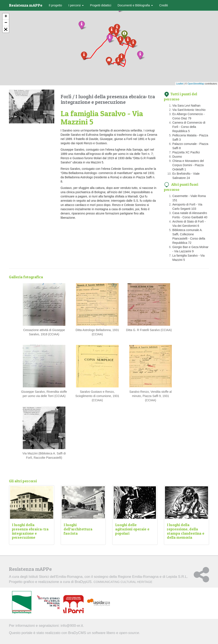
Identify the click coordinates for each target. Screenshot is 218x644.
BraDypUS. (114, 582)
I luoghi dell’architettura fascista (78, 529)
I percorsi (76, 5)
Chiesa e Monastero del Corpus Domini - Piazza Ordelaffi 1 (188, 165)
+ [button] (6, 17)
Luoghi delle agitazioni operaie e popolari (132, 529)
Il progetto (55, 5)
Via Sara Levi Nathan (186, 106)
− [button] (6, 23)
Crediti (163, 5)
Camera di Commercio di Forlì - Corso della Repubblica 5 (189, 127)
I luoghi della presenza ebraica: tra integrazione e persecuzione (108, 99)
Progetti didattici (101, 5)
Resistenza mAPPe (26, 5)
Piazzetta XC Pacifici (186, 152)
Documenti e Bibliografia (135, 5)
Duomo (177, 157)
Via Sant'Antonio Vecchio (189, 110)
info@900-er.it (72, 626)
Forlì (67, 96)
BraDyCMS (77, 633)
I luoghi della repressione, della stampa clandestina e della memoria (186, 531)
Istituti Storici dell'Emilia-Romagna (55, 577)
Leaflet (180, 84)
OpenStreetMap (196, 84)
